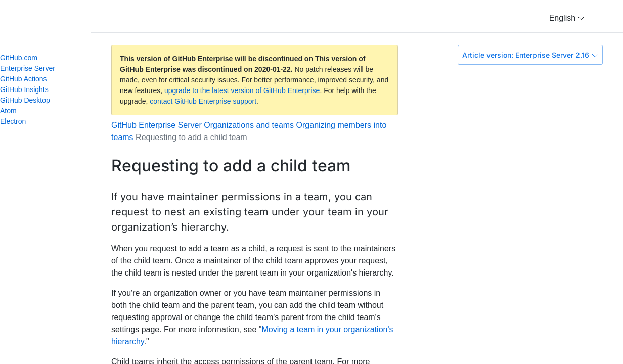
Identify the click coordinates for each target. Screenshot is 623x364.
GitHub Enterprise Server (157, 125)
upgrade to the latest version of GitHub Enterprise (242, 90)
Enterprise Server (28, 68)
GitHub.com (19, 58)
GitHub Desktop (25, 100)
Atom (13, 111)
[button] (567, 18)
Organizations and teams (249, 125)
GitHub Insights (24, 89)
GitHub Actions (24, 79)
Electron (17, 121)
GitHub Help (56, 20)
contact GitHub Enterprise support (203, 101)
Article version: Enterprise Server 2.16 (530, 55)
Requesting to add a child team (191, 137)
